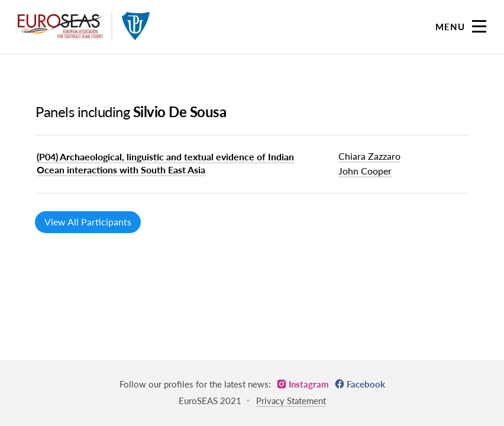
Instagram (309, 384)
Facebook (366, 384)
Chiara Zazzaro (369, 156)
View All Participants (88, 222)
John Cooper (365, 171)
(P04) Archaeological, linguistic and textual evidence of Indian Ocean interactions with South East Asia (165, 163)
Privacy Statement (291, 401)
